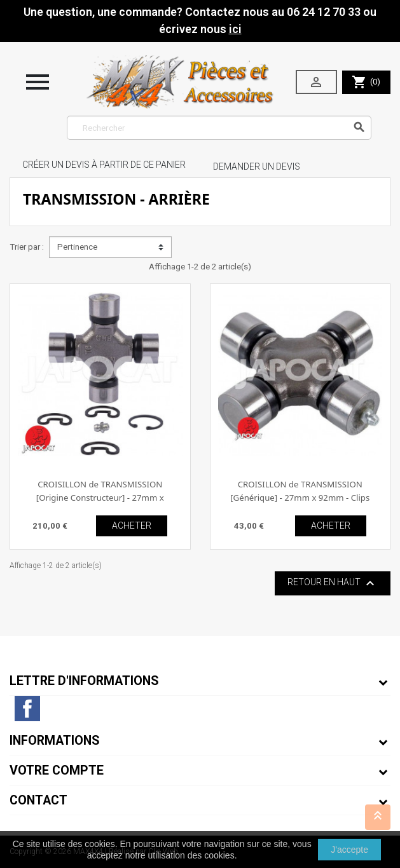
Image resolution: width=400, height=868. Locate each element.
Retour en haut (333, 583)
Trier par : (27, 247)
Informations (55, 741)
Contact (38, 800)
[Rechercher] (219, 128)
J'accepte (349, 850)
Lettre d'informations (84, 681)
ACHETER (132, 526)
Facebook (27, 709)
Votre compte (57, 770)
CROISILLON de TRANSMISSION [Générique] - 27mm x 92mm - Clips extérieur (300, 498)
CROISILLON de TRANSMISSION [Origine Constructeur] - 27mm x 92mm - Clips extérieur (100, 498)
